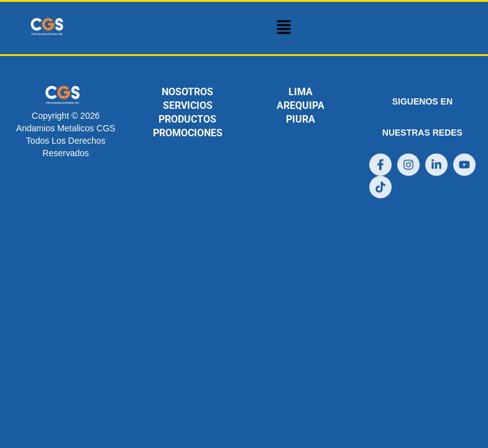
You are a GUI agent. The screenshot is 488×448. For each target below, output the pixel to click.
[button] (283, 28)
